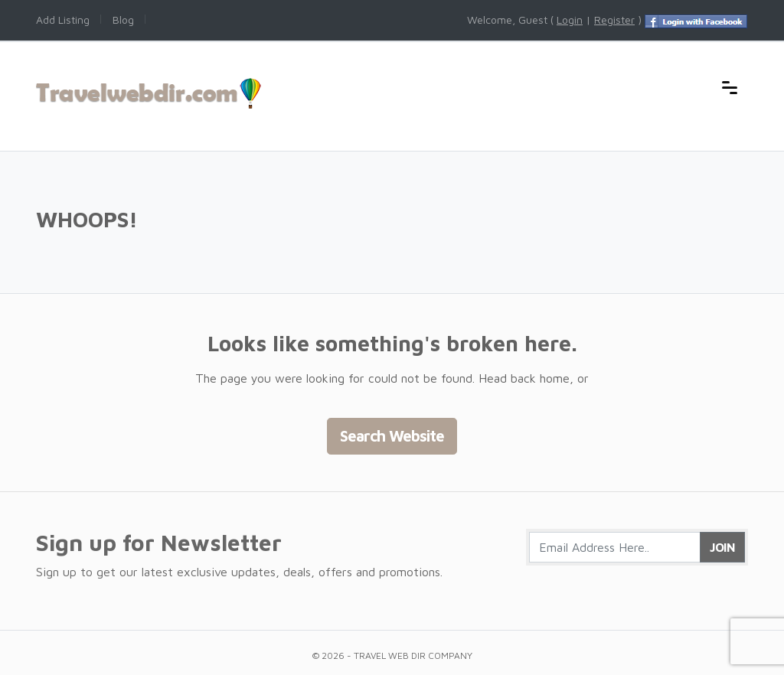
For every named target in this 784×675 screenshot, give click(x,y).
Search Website (392, 436)
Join (722, 547)
